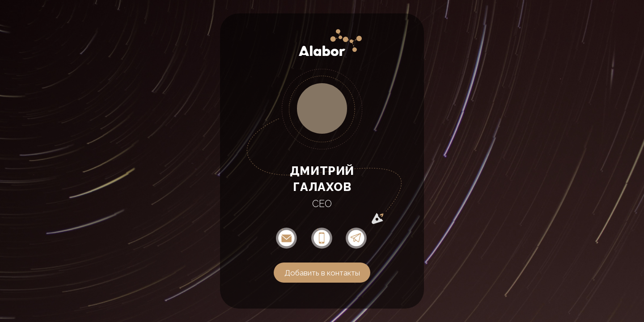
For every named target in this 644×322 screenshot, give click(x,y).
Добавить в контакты (322, 273)
